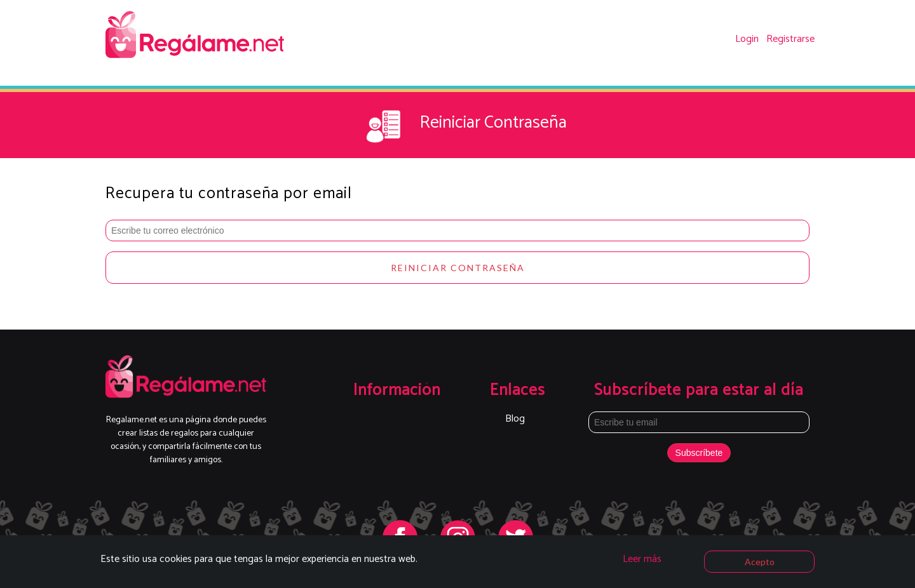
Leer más (642, 559)
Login (747, 39)
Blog (515, 419)
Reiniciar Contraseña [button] (458, 268)
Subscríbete (699, 453)
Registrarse (790, 39)
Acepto (760, 562)
